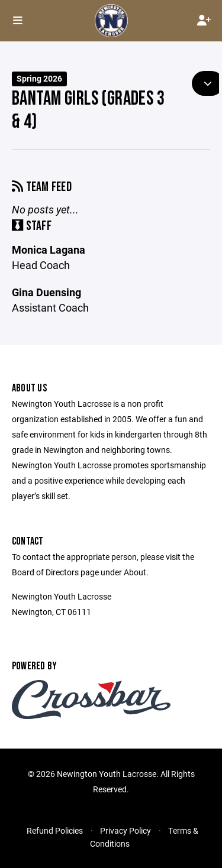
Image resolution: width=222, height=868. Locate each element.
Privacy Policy (126, 830)
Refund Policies (55, 830)
